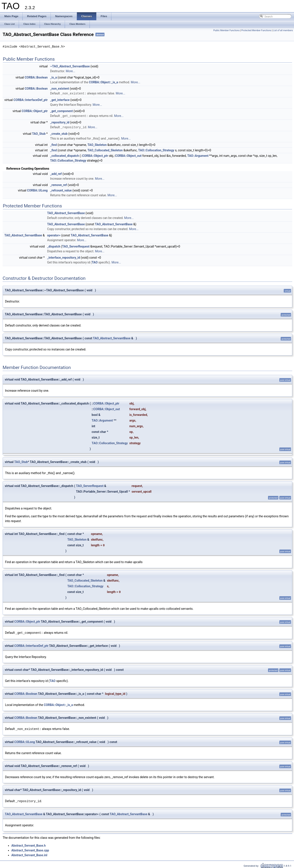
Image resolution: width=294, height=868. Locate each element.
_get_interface (60, 100)
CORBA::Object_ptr (35, 111)
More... (71, 71)
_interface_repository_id (64, 257)
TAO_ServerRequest (76, 246)
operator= (54, 235)
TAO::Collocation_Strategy (156, 150)
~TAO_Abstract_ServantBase (70, 66)
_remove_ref (59, 184)
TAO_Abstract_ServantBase (66, 212)
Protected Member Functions (256, 30)
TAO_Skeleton (97, 144)
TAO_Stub (39, 133)
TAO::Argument (198, 155)
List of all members (283, 30)
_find (54, 144)
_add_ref (56, 173)
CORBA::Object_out (128, 155)
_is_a (54, 77)
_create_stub (59, 133)
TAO (95, 262)
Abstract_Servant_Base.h (29, 844)
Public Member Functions (227, 30)
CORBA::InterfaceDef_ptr (31, 100)
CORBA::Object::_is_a (104, 82)
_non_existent (60, 89)
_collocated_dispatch (65, 155)
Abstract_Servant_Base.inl (29, 854)
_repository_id (60, 122)
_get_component (61, 111)
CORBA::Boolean (36, 77)
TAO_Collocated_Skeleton (105, 150)
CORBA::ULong (37, 190)
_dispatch (54, 246)
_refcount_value (61, 190)
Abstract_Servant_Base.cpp (30, 849)
